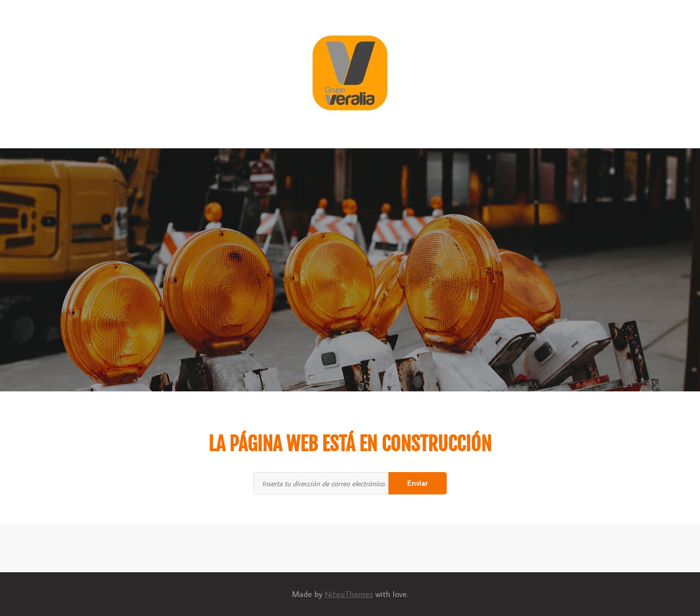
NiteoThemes (349, 594)
